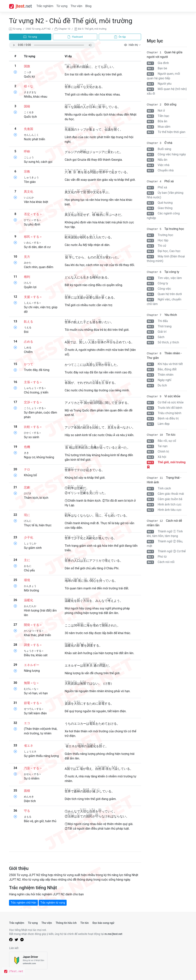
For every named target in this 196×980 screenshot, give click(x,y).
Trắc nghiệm (45, 6)
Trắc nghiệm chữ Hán (23, 903)
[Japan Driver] (28, 961)
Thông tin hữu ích (66, 923)
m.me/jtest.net (113, 934)
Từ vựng (62, 6)
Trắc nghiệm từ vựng (53, 903)
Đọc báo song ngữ (103, 923)
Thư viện (76, 6)
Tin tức (85, 923)
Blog (88, 6)
